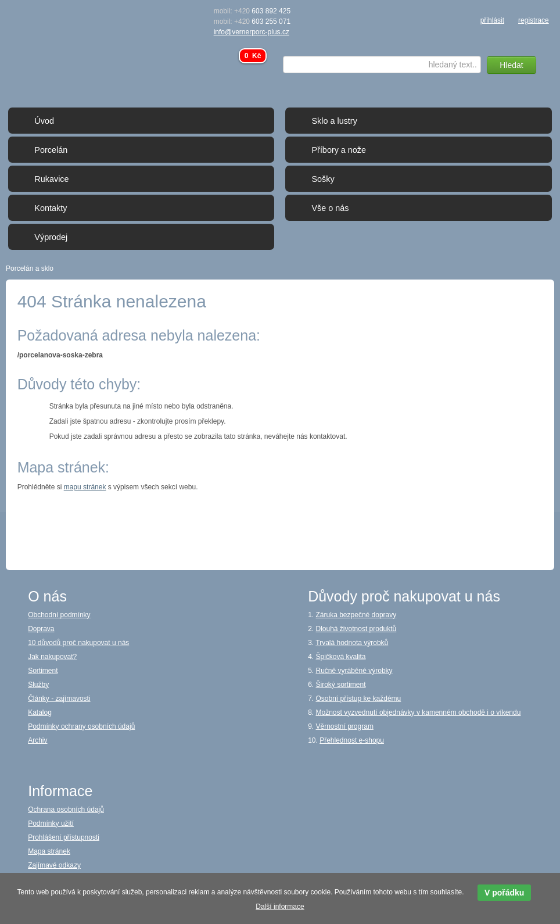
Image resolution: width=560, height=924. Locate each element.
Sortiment (43, 671)
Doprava (41, 629)
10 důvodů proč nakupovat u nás (78, 643)
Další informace (280, 907)
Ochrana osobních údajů (66, 810)
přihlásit (492, 20)
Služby (38, 685)
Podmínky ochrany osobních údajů (81, 726)
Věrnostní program (345, 726)
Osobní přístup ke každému (359, 699)
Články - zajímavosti (59, 699)
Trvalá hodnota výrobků (352, 643)
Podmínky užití (51, 823)
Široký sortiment (341, 685)
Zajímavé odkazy (54, 865)
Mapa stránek (49, 851)
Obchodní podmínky (59, 615)
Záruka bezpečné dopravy (356, 615)
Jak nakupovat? (52, 657)
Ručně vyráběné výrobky (354, 671)
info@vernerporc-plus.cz (252, 32)
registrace (534, 20)
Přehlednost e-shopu (352, 740)
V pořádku (504, 893)
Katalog (40, 712)
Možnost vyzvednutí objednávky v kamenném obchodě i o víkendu (419, 712)
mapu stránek (85, 487)
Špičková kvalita (341, 657)
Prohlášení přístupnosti (64, 837)
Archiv (37, 740)
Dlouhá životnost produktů (356, 629)
